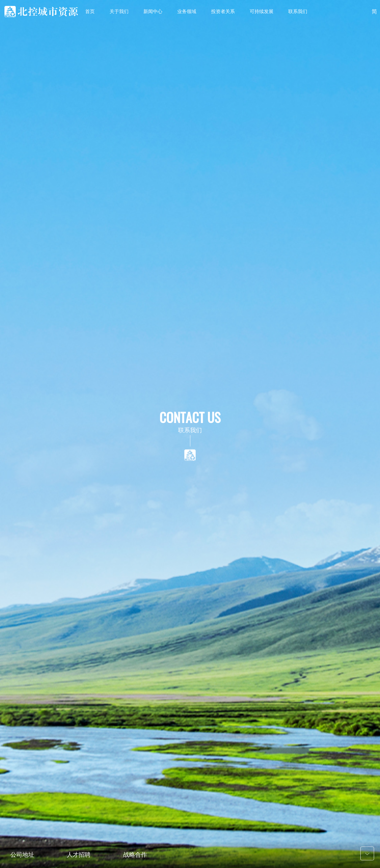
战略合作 (135, 855)
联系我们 (298, 11)
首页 (90, 11)
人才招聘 (79, 855)
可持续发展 (262, 11)
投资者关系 (223, 11)
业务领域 (187, 11)
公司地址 (22, 855)
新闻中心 (153, 11)
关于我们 (119, 11)
